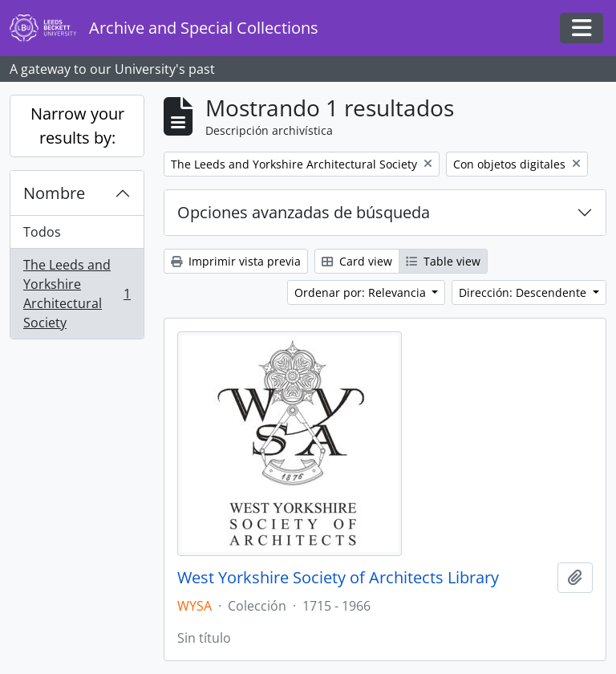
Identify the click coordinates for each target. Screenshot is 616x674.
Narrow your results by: (77, 126)
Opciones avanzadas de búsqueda (304, 212)
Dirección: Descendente (524, 292)
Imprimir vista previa (236, 261)
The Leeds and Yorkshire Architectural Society (77, 294)
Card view (357, 261)
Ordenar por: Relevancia (362, 292)
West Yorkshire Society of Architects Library (338, 578)
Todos (42, 232)
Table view (443, 261)
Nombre (54, 193)
